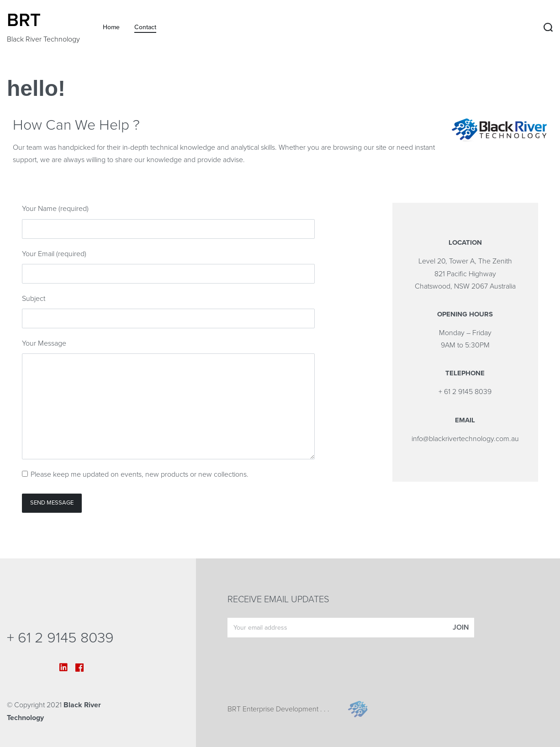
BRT (24, 20)
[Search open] (548, 27)
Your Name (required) (55, 209)
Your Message (44, 343)
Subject (34, 299)
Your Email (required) (54, 254)
